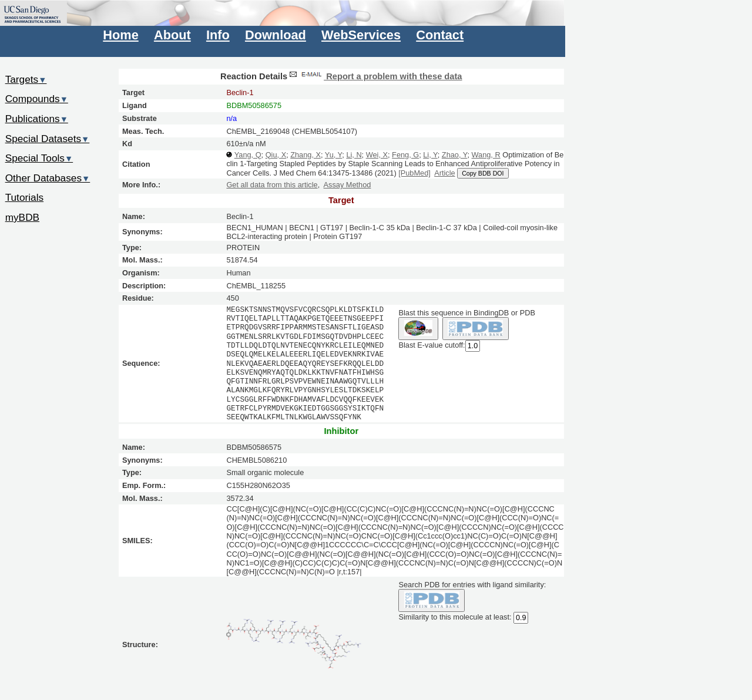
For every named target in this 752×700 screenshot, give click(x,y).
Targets (26, 79)
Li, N (354, 155)
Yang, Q (248, 155)
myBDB (22, 217)
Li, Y (430, 155)
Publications (37, 119)
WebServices (361, 35)
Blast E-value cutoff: (432, 345)
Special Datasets (48, 139)
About (172, 35)
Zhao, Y (455, 155)
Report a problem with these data (375, 76)
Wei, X (377, 155)
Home (120, 35)
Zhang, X (305, 155)
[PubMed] (414, 173)
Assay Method (348, 185)
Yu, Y (333, 155)
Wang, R (486, 155)
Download (276, 35)
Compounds (37, 99)
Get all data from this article (272, 185)
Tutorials (25, 197)
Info (218, 35)
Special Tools (39, 158)
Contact (440, 35)
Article (444, 173)
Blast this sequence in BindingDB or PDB (466, 313)
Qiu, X (276, 155)
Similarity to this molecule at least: (455, 616)
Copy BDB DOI (483, 173)
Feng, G (405, 155)
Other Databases (48, 178)
